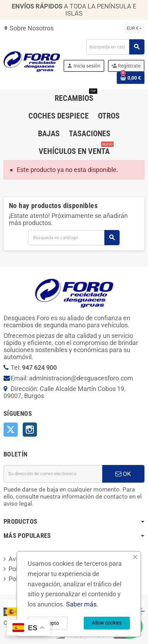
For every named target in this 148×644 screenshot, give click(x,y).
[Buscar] (115, 47)
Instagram (30, 430)
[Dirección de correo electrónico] (53, 474)
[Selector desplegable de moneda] (134, 28)
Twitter (11, 430)
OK (123, 474)
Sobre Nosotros (29, 28)
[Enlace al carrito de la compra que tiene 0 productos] (131, 78)
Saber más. (82, 604)
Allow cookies (107, 623)
